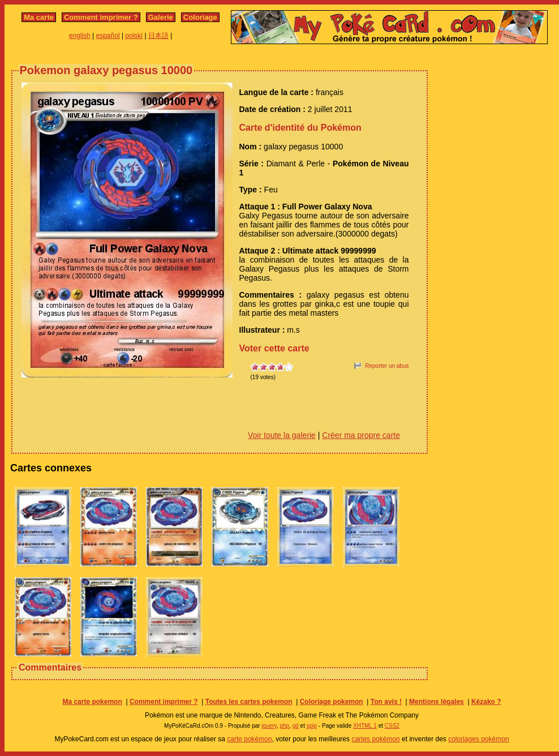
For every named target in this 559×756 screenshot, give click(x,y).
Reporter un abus (387, 366)
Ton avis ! (386, 702)
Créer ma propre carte (361, 435)
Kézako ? (486, 702)
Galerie (161, 17)
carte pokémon (249, 739)
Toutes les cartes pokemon (249, 702)
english (80, 36)
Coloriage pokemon (332, 702)
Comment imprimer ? (101, 17)
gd (296, 726)
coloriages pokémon (478, 739)
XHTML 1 (365, 726)
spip (312, 726)
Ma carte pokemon (92, 702)
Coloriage (200, 17)
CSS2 (392, 726)
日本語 (158, 36)
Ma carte (39, 17)
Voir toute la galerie (282, 435)
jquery (269, 726)
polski (134, 36)
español (108, 36)
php (284, 726)
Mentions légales (437, 702)
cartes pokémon (375, 739)
